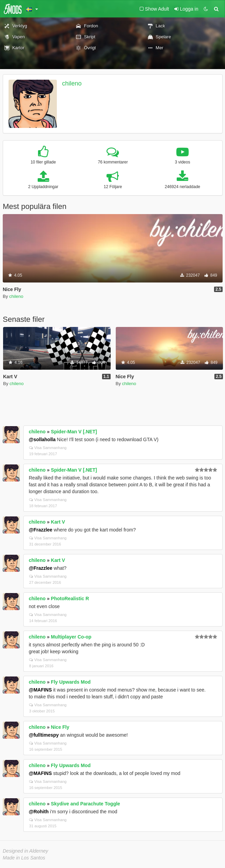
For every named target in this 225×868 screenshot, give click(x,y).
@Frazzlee (41, 530)
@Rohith (39, 812)
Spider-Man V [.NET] (74, 432)
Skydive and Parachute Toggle (86, 804)
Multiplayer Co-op (71, 637)
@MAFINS (40, 690)
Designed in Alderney (26, 851)
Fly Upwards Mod (71, 682)
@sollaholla (42, 439)
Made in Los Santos (24, 858)
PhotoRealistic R (70, 599)
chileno (72, 83)
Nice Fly (60, 727)
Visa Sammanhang (48, 448)
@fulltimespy (44, 735)
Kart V (58, 522)
